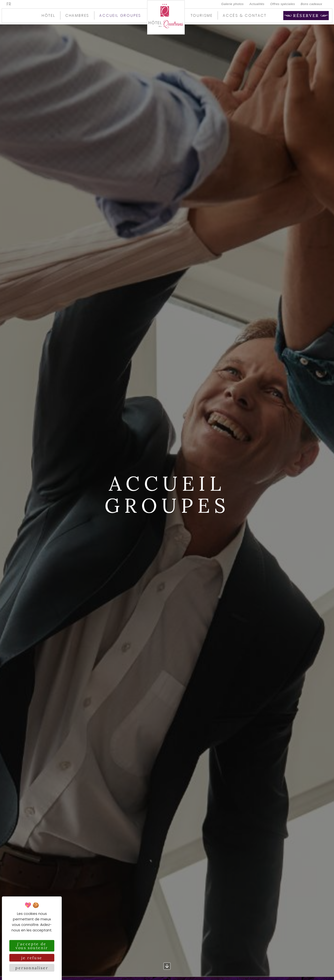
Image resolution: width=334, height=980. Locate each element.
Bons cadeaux (312, 4)
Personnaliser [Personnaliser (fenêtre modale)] (32, 968)
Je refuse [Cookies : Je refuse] (32, 958)
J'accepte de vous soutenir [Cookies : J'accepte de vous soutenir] (32, 946)
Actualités (257, 4)
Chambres (77, 15)
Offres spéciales (283, 4)
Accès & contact (245, 15)
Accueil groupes (120, 15)
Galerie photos (233, 4)
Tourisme (202, 15)
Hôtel (48, 15)
